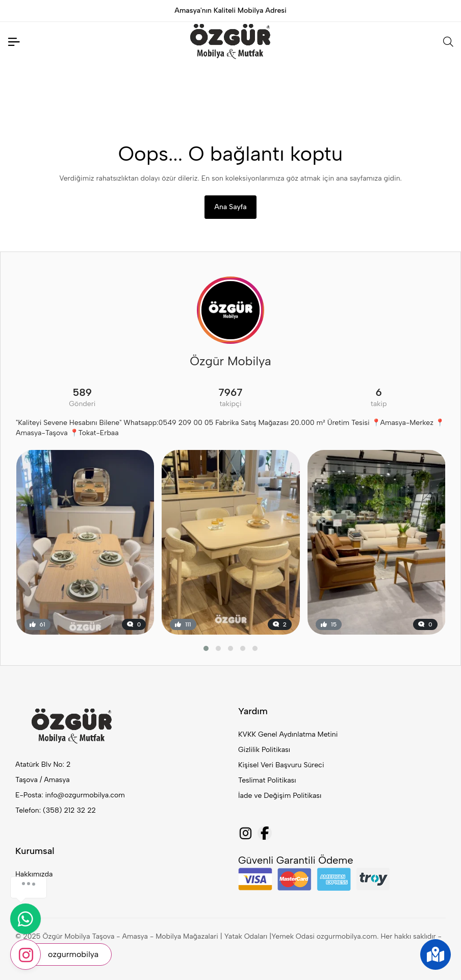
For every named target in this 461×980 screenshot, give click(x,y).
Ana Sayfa (230, 207)
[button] (206, 648)
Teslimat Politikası (267, 780)
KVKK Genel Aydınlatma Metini (288, 734)
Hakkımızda (34, 874)
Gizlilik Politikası (264, 750)
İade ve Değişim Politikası (280, 796)
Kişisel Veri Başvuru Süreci (281, 765)
